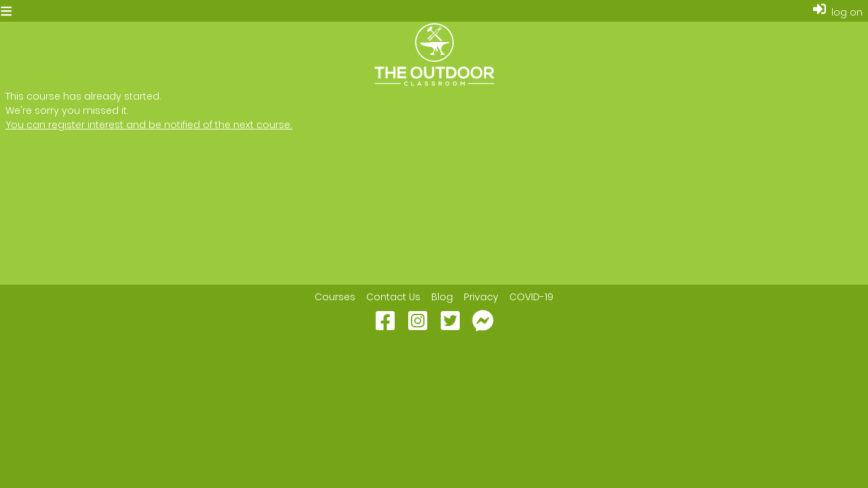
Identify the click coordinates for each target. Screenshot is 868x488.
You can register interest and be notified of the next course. (149, 125)
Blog (442, 297)
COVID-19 (531, 297)
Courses (335, 297)
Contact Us (393, 297)
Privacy (481, 297)
